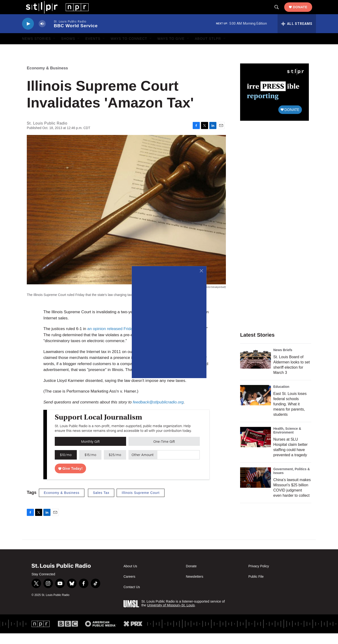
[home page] (53, 12)
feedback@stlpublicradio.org (158, 413)
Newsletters (194, 587)
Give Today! (71, 479)
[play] (28, 34)
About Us (130, 577)
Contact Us (132, 598)
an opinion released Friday (112, 339)
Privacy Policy (259, 577)
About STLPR (208, 49)
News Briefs (283, 361)
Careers (129, 587)
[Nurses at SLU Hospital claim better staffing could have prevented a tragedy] (256, 448)
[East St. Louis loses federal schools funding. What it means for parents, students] (256, 406)
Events (93, 49)
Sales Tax (101, 503)
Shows (68, 49)
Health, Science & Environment (287, 441)
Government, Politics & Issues (292, 482)
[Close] (202, 271)
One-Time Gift (164, 452)
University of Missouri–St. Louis (171, 616)
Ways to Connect (129, 49)
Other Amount (143, 465)
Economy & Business (47, 79)
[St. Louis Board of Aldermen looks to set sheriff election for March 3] (256, 369)
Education (281, 397)
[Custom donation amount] (178, 465)
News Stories (37, 49)
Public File (256, 587)
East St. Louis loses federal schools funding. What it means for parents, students (290, 415)
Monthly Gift (90, 452)
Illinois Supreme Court (141, 503)
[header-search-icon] (280, 13)
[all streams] (297, 34)
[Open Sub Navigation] (55, 49)
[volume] (42, 34)
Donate (304, 12)
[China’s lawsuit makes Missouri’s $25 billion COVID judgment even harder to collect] (256, 488)
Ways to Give (171, 49)
